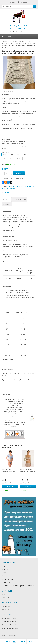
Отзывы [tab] (7, 204)
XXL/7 (11, 159)
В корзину (19, 173)
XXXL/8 (19, 159)
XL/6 (4, 159)
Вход (13, 2)
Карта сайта (6, 582)
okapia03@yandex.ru (11, 628)
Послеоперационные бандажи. (19, 187)
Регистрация (23, 2)
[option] (10, 471)
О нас (3, 566)
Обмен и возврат (7, 579)
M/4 (25, 155)
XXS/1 (5, 155)
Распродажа (6, 598)
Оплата (4, 576)
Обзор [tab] (6, 199)
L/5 (31, 155)
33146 (7, 192)
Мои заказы (6, 606)
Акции (4, 594)
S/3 (18, 155)
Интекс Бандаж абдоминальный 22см (9, 470)
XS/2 (12, 155)
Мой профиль (6, 609)
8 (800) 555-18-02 (19, 29)
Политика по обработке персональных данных (18, 586)
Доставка (5, 573)
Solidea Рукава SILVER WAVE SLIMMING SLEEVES (27, 470)
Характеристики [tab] (19, 199)
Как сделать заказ (8, 569)
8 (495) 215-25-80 (19, 25)
